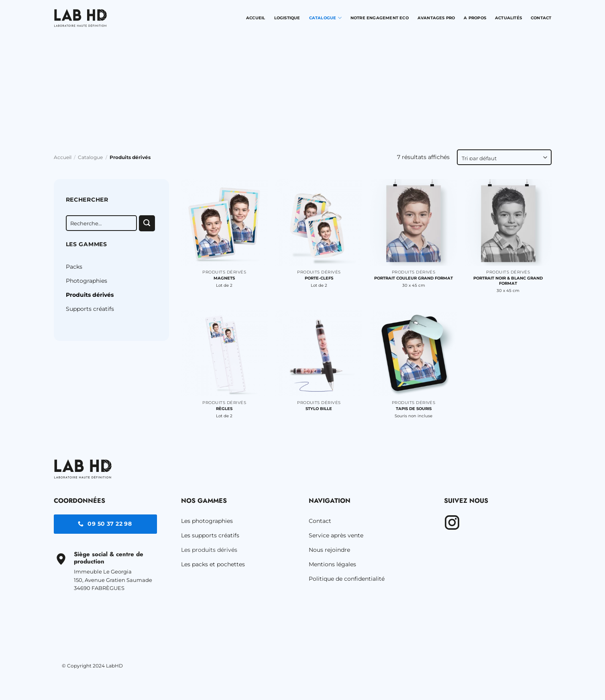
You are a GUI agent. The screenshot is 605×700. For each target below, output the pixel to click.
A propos (475, 18)
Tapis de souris (414, 409)
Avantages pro (436, 18)
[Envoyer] (147, 223)
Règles (224, 409)
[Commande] (504, 157)
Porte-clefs (319, 278)
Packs (74, 267)
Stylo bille (319, 409)
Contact (541, 18)
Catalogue (325, 18)
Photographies (87, 281)
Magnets (224, 278)
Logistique (287, 18)
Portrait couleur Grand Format (414, 278)
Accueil (256, 18)
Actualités (508, 18)
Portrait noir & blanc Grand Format (508, 281)
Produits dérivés (90, 295)
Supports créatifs (90, 309)
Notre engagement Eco (380, 18)
